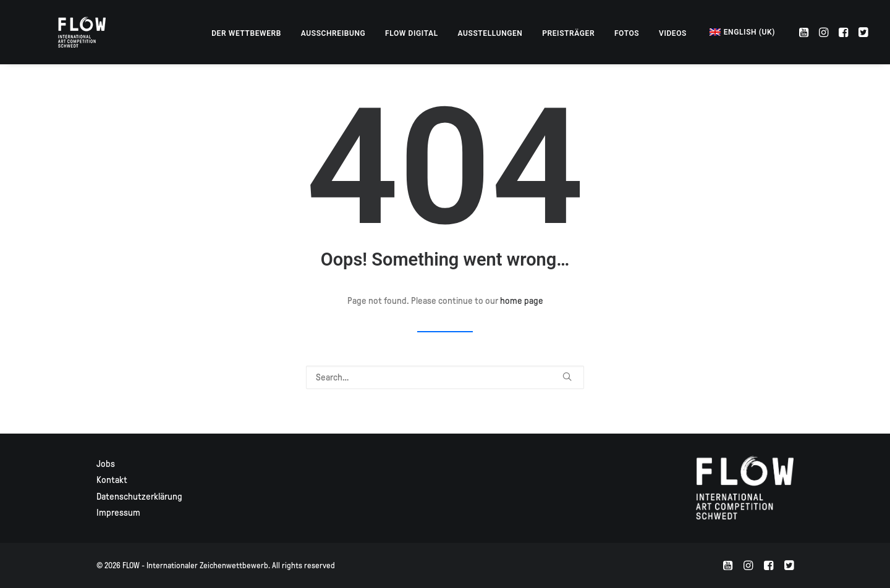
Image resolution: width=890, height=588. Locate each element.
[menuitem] (246, 33)
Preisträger (568, 33)
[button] (805, 32)
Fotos (627, 33)
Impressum (118, 513)
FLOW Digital (412, 33)
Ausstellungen (490, 33)
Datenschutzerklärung (139, 497)
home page (522, 301)
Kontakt (112, 480)
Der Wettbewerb (246, 33)
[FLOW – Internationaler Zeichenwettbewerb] (69, 32)
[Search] (445, 377)
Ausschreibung (333, 33)
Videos (673, 33)
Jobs (106, 464)
